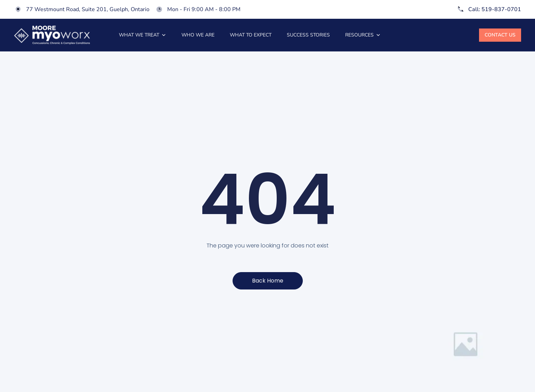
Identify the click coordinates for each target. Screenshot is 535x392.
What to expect (251, 35)
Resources (363, 35)
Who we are (198, 35)
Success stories (308, 35)
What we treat (143, 35)
